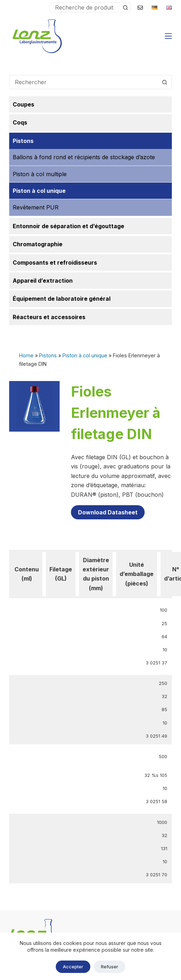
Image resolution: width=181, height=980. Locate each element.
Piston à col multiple (40, 174)
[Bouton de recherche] (125, 7)
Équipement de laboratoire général (62, 299)
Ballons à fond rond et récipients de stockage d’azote (84, 157)
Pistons (48, 355)
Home (26, 355)
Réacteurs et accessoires (49, 317)
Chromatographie (38, 244)
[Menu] (168, 36)
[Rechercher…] (85, 7)
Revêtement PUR (36, 207)
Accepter (73, 967)
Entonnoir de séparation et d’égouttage (68, 226)
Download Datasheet (108, 512)
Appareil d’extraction (43, 281)
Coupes (23, 104)
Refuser (110, 967)
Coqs (20, 122)
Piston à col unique (85, 355)
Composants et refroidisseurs (55, 263)
